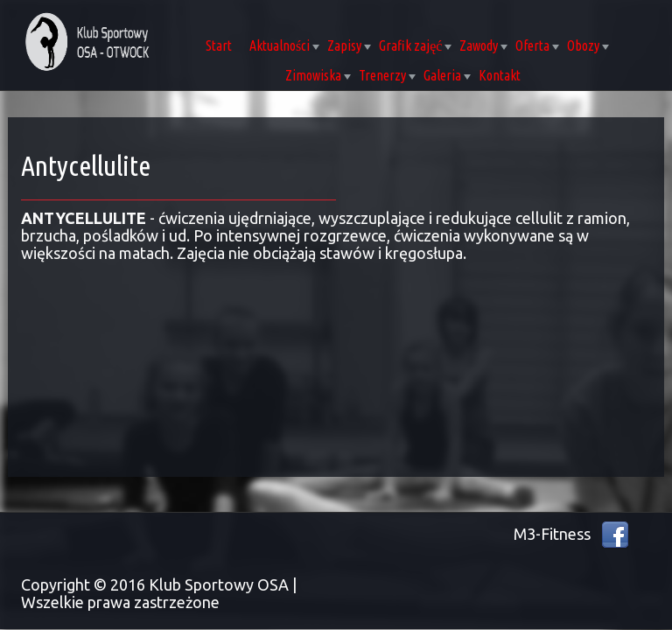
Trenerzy (387, 75)
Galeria (447, 75)
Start (219, 45)
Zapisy (349, 45)
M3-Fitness (552, 534)
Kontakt (500, 75)
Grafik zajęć (415, 45)
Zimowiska (318, 75)
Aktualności (284, 45)
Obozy (588, 45)
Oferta (537, 45)
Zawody (483, 45)
